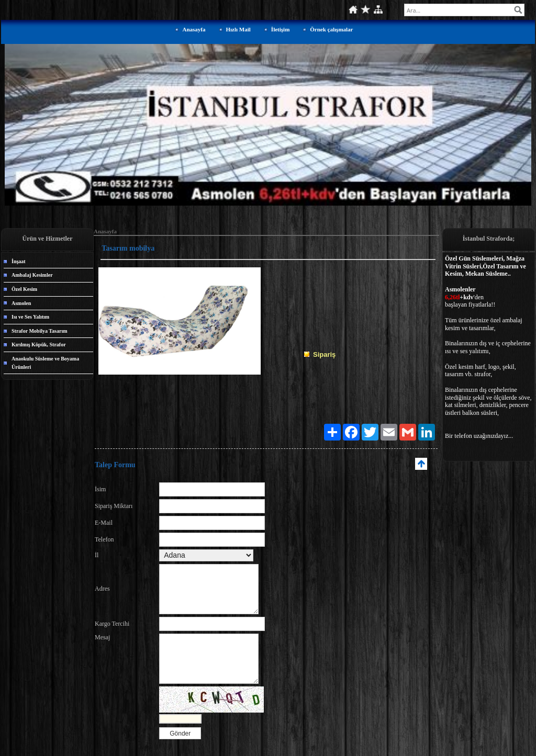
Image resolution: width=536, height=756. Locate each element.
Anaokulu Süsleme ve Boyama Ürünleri (45, 363)
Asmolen (21, 303)
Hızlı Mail (238, 29)
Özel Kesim (24, 289)
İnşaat (19, 261)
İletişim (280, 29)
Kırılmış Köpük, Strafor (39, 345)
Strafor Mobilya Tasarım (39, 331)
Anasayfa (194, 29)
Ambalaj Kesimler (32, 275)
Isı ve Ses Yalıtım (30, 317)
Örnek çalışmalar (331, 29)
